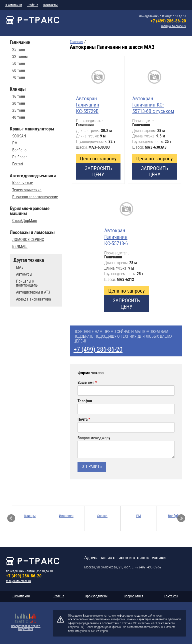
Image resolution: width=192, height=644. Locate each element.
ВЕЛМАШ (20, 247)
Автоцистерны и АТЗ (33, 292)
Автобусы (24, 274)
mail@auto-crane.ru (174, 26)
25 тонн (19, 50)
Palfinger (19, 157)
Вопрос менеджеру (94, 438)
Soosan (102, 516)
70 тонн (19, 78)
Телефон (85, 401)
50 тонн (19, 64)
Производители (96, 596)
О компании (13, 5)
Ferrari (18, 164)
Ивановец (66, 516)
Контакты (50, 5)
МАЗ (20, 267)
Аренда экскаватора (33, 299)
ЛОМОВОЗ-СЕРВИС (28, 240)
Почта (83, 420)
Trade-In (33, 5)
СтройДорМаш (24, 221)
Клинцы (30, 516)
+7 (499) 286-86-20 (168, 21)
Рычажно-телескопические (35, 197)
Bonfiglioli (20, 150)
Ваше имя (86, 383)
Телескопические (27, 190)
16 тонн (19, 97)
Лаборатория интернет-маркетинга (26, 628)
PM (15, 143)
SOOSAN (19, 136)
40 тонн (19, 117)
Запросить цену (98, 171)
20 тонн (19, 104)
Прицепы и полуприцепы (27, 283)
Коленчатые (23, 183)
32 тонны (20, 57)
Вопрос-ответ (133, 596)
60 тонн (19, 71)
